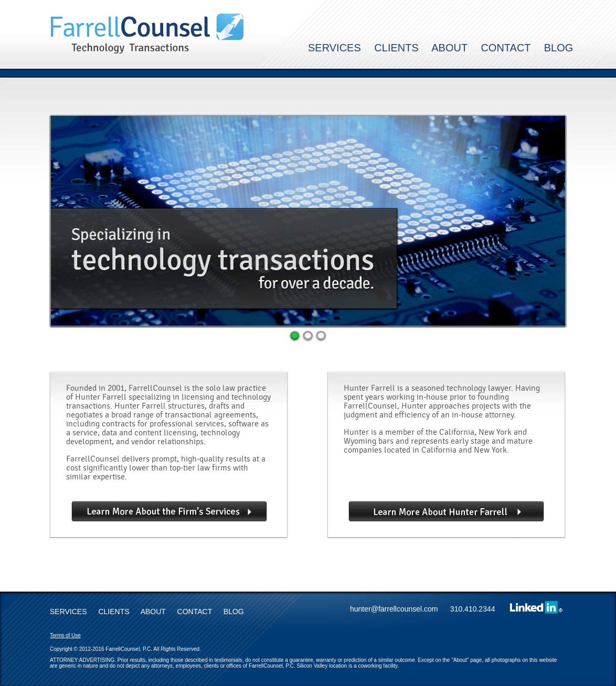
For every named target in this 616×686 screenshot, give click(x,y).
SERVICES (334, 48)
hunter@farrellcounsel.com (399, 609)
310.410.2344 (473, 609)
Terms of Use (65, 635)
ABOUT (449, 48)
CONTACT (506, 48)
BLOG (559, 48)
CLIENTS (396, 48)
